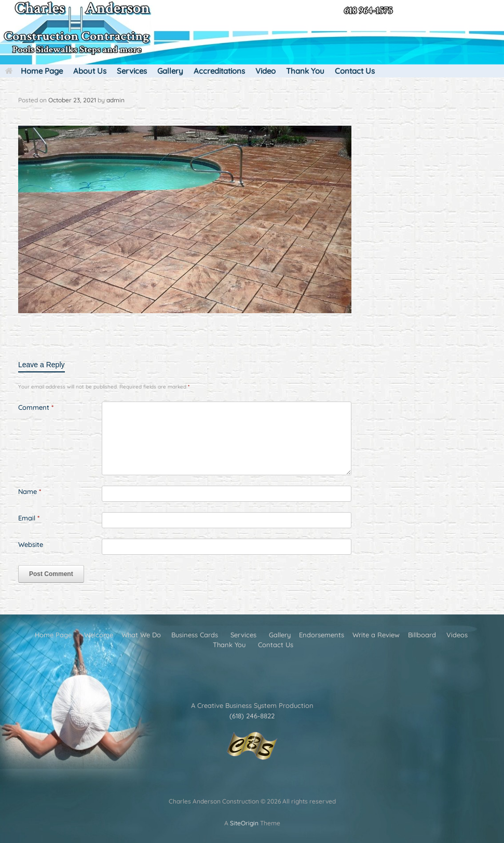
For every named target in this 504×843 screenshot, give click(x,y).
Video (265, 71)
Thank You (305, 71)
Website (31, 544)
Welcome (99, 635)
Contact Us (355, 71)
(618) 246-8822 (252, 716)
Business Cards (195, 635)
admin (115, 100)
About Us (90, 71)
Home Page (34, 71)
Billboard (422, 635)
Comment (36, 407)
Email (29, 518)
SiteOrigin (244, 823)
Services (132, 71)
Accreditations (219, 71)
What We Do (141, 635)
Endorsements (322, 635)
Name (30, 491)
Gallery (170, 71)
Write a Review (376, 635)
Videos (457, 635)
